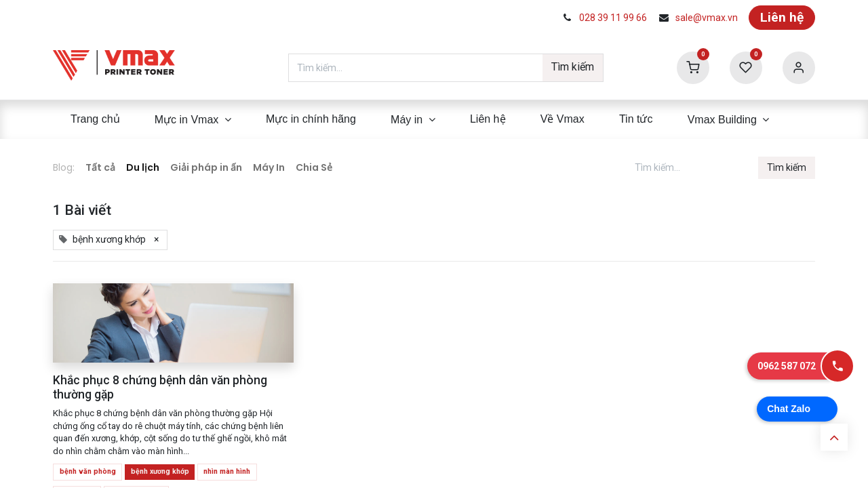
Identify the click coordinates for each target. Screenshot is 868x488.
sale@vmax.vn (707, 18)
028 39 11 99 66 (613, 18)
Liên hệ (782, 17)
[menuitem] (95, 119)
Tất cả (100, 167)
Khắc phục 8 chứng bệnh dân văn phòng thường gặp (160, 387)
